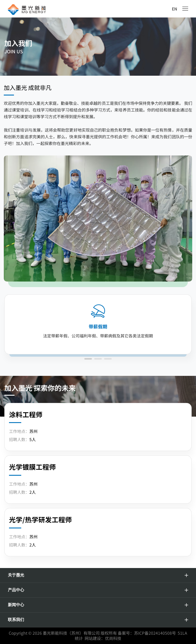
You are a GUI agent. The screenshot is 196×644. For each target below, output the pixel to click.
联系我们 (16, 620)
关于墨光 (16, 575)
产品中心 (16, 590)
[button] (88, 359)
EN (174, 9)
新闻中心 (16, 605)
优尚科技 (113, 638)
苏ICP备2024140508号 (155, 633)
